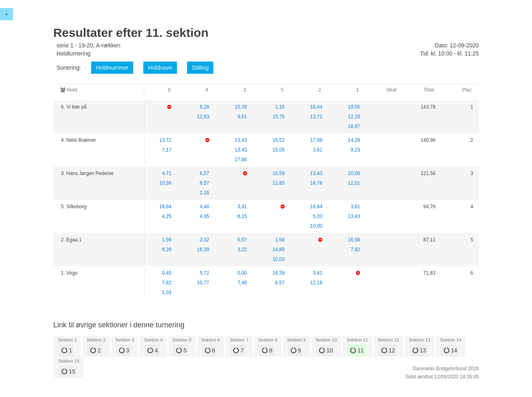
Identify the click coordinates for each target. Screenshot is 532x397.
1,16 (280, 107)
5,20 (318, 216)
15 (68, 371)
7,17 (167, 150)
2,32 (204, 240)
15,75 (279, 117)
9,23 (355, 150)
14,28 (354, 140)
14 (450, 350)
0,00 (242, 273)
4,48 (204, 207)
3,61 (318, 150)
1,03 (167, 292)
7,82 (355, 250)
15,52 (279, 140)
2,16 (204, 193)
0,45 (167, 273)
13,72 (316, 117)
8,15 (242, 216)
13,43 (241, 140)
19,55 (354, 107)
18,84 (165, 207)
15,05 (279, 150)
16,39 (203, 250)
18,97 (354, 126)
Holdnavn (160, 68)
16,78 (316, 183)
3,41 (242, 207)
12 (388, 350)
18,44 (316, 107)
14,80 (279, 250)
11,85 (279, 183)
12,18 (354, 117)
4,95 (204, 216)
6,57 (204, 173)
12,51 (354, 183)
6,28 (204, 107)
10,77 (203, 283)
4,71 (167, 173)
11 (357, 350)
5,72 (204, 273)
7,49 (242, 283)
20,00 (354, 173)
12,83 (203, 117)
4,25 (167, 216)
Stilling (200, 68)
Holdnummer (112, 68)
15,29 (241, 107)
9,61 (242, 117)
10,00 (316, 226)
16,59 (279, 173)
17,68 (316, 140)
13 (419, 350)
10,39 (165, 183)
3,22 (242, 250)
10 (326, 350)
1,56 (167, 240)
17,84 (241, 160)
